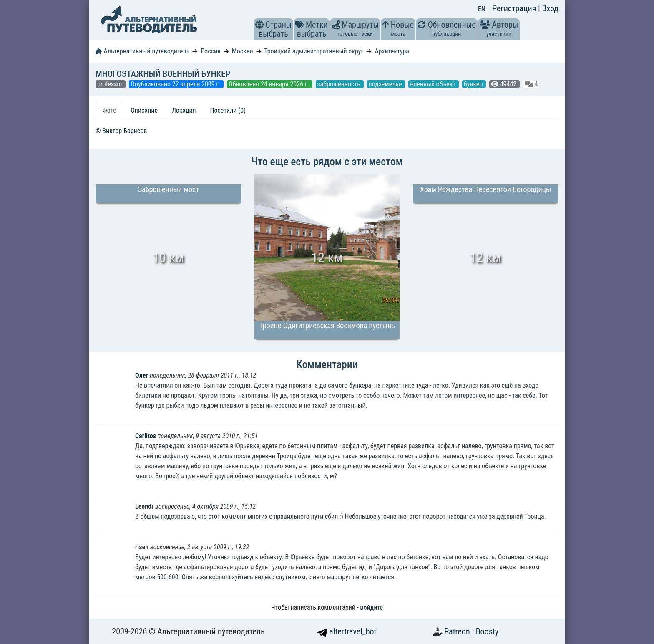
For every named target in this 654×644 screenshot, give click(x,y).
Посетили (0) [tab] (228, 110)
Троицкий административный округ (314, 51)
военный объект (434, 84)
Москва (243, 51)
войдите (371, 607)
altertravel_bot (347, 631)
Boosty (487, 631)
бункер (474, 84)
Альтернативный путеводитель (142, 51)
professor (111, 84)
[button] (259, 25)
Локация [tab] (184, 110)
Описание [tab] (144, 110)
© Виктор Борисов (121, 131)
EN (482, 9)
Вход (550, 8)
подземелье (386, 84)
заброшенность (340, 84)
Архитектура (392, 51)
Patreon (458, 631)
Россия (210, 51)
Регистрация (515, 8)
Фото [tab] (109, 110)
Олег (142, 375)
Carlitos (146, 436)
